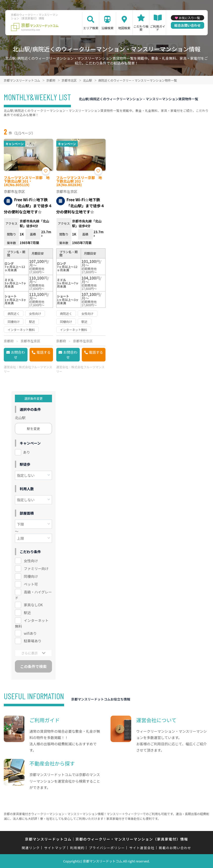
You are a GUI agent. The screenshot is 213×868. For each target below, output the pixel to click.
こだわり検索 (141, 28)
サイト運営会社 (142, 848)
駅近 (27, 613)
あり (26, 452)
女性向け (31, 561)
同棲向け (31, 576)
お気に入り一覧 (189, 18)
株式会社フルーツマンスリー (28, 369)
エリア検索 (91, 28)
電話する (43, 352)
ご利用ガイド (158, 28)
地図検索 (124, 28)
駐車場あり (33, 641)
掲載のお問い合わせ (175, 848)
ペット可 (31, 584)
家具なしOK (33, 605)
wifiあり (30, 633)
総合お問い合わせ (188, 25)
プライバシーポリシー (107, 848)
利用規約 (77, 848)
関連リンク (31, 848)
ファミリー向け (36, 569)
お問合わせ (18, 355)
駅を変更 (34, 429)
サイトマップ (55, 848)
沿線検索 (108, 28)
